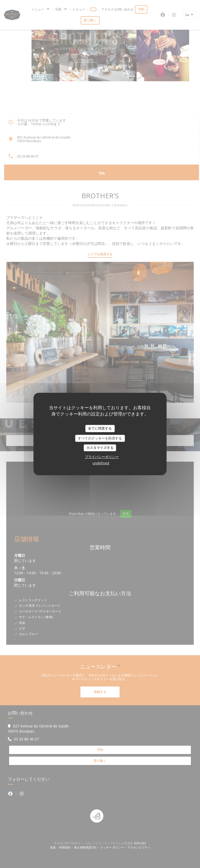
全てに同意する (100, 428)
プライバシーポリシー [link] (102, 457)
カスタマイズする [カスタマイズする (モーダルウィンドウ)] (100, 448)
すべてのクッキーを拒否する (100, 438)
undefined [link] (101, 463)
